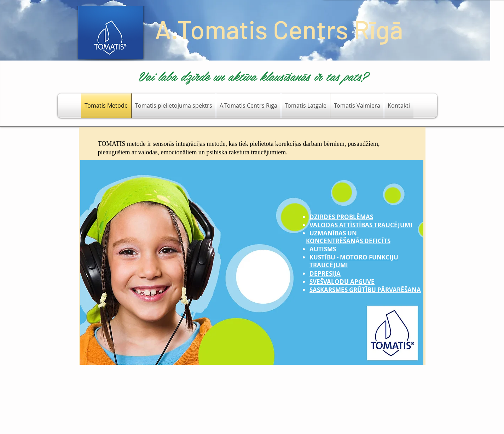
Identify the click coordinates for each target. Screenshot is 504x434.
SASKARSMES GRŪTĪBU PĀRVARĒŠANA (365, 290)
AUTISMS (323, 249)
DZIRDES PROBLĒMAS (341, 217)
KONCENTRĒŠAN (331, 241)
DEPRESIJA (325, 273)
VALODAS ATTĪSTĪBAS (341, 225)
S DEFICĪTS (375, 241)
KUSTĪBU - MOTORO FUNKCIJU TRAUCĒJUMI (354, 261)
